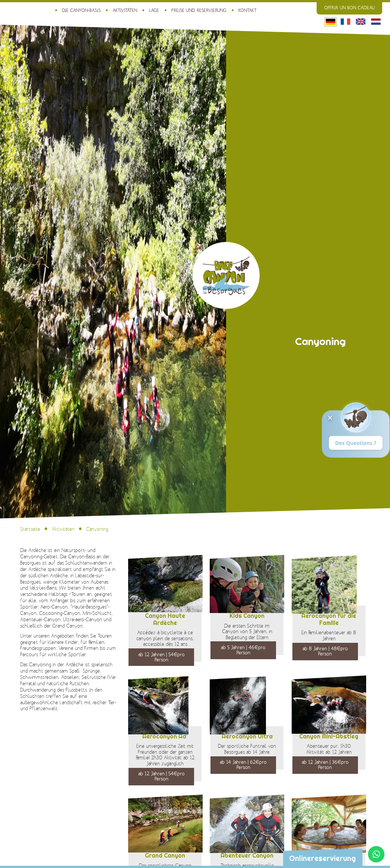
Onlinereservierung (322, 858)
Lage (154, 11)
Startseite (30, 529)
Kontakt (248, 11)
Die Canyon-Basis (81, 11)
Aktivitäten (125, 11)
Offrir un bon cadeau (349, 8)
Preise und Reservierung (199, 11)
